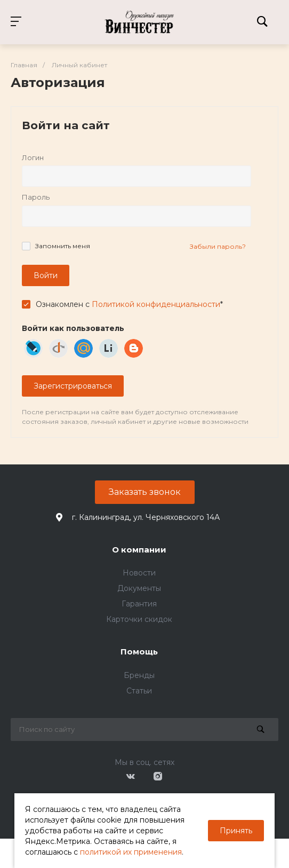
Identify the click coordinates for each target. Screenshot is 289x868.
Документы (139, 588)
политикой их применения (131, 852)
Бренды (139, 675)
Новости (139, 573)
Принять (236, 831)
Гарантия (139, 604)
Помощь (139, 652)
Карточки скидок (139, 619)
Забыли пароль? (218, 246)
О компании (139, 550)
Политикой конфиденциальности (156, 304)
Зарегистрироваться (73, 386)
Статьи (139, 691)
